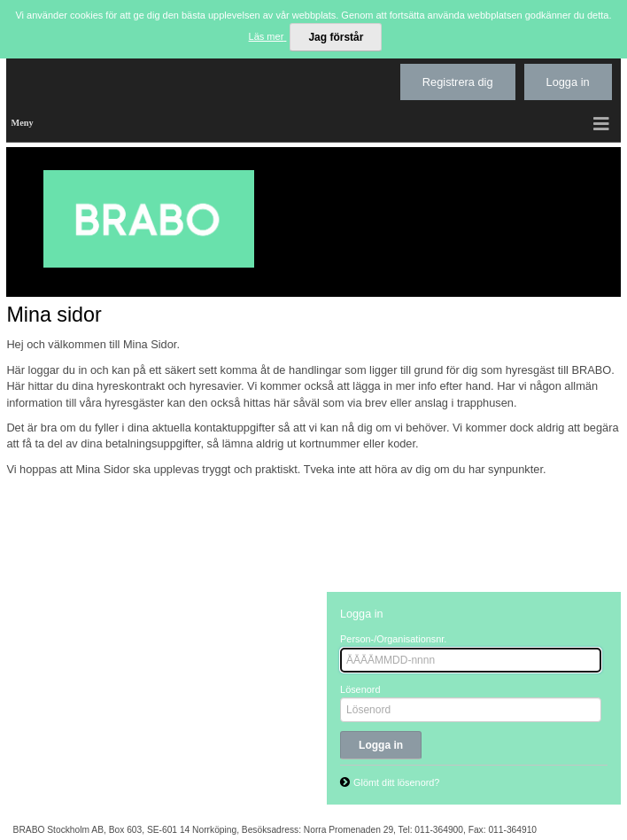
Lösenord (360, 689)
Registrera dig (458, 82)
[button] (603, 124)
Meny (22, 123)
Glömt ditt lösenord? (396, 782)
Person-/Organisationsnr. (393, 639)
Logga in (568, 82)
